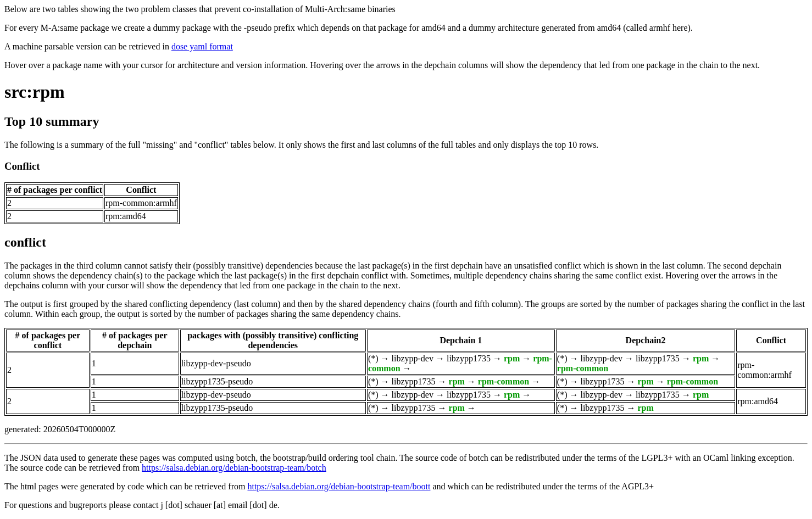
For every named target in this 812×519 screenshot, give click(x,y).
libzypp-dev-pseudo (216, 363)
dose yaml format (202, 46)
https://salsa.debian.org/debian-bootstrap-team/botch (234, 468)
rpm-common (583, 368)
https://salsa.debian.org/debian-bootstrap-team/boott (339, 486)
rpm (512, 358)
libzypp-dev (413, 358)
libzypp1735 (469, 358)
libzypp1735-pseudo (217, 381)
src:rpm (35, 92)
